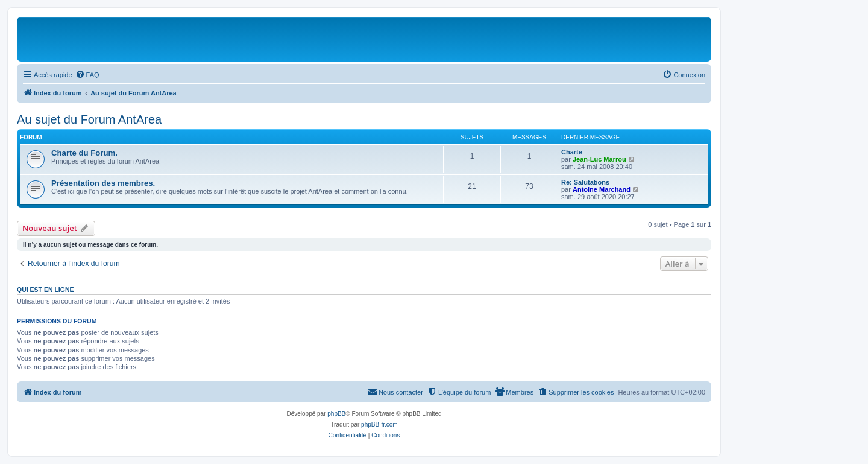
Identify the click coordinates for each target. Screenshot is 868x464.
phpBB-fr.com (379, 424)
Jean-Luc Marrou (599, 159)
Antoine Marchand (602, 189)
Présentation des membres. (103, 183)
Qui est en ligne (46, 290)
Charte (572, 152)
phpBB (336, 414)
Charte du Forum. (84, 153)
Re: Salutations (585, 182)
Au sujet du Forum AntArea (89, 119)
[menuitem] (87, 75)
